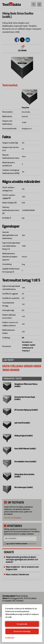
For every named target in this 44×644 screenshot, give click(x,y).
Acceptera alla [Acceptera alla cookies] (22, 624)
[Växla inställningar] (10, 638)
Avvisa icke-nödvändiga (22, 631)
